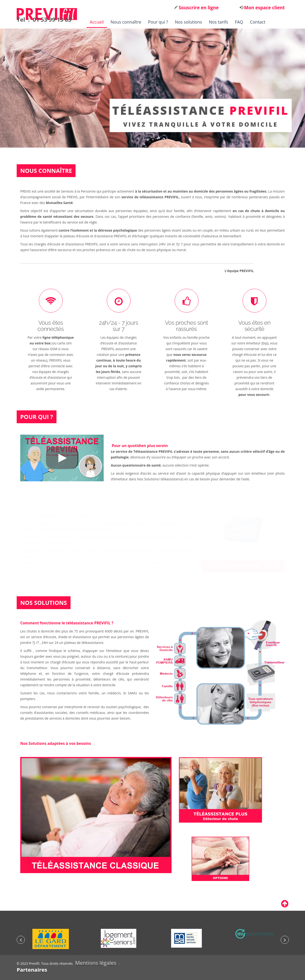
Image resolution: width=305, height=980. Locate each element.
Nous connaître (126, 22)
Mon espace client (264, 8)
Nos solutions (188, 22)
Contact (258, 22)
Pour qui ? (158, 22)
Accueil (97, 22)
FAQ (239, 22)
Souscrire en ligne (198, 8)
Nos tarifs (218, 22)
